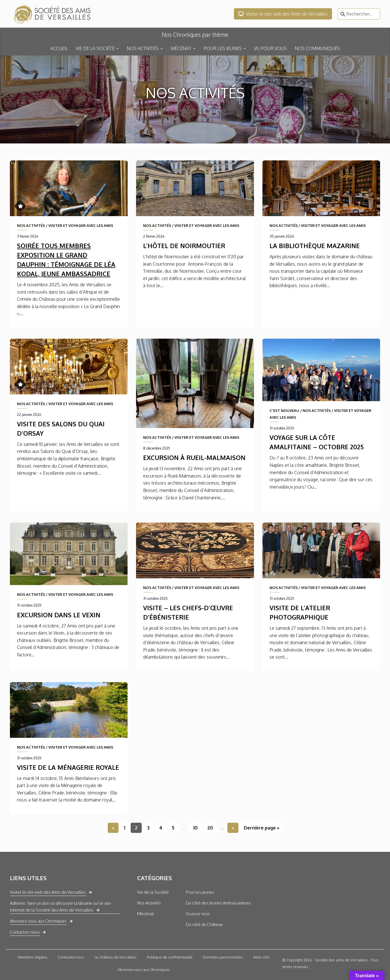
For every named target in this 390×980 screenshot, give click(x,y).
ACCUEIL (59, 48)
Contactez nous (71, 957)
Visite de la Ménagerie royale (68, 767)
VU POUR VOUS (270, 48)
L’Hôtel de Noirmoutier (184, 246)
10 (195, 828)
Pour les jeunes (200, 892)
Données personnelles (223, 957)
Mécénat (146, 914)
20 (210, 828)
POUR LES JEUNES (223, 48)
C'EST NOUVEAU (284, 411)
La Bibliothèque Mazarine (315, 246)
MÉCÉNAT (181, 48)
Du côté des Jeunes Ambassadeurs (218, 903)
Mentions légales (33, 957)
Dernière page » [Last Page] (262, 828)
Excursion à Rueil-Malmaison (194, 457)
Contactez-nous (25, 932)
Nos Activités (149, 903)
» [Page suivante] (233, 828)
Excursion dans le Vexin (59, 615)
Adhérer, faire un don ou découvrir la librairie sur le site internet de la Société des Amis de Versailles (60, 907)
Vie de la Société (153, 892)
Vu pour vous (198, 914)
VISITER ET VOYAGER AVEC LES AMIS (81, 225)
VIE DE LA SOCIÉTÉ (95, 48)
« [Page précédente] (113, 828)
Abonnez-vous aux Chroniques (38, 921)
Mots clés (262, 957)
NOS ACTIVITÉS (143, 48)
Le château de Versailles (116, 957)
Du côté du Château (204, 924)
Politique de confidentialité (170, 957)
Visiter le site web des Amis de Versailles (283, 14)
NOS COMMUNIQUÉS (317, 48)
